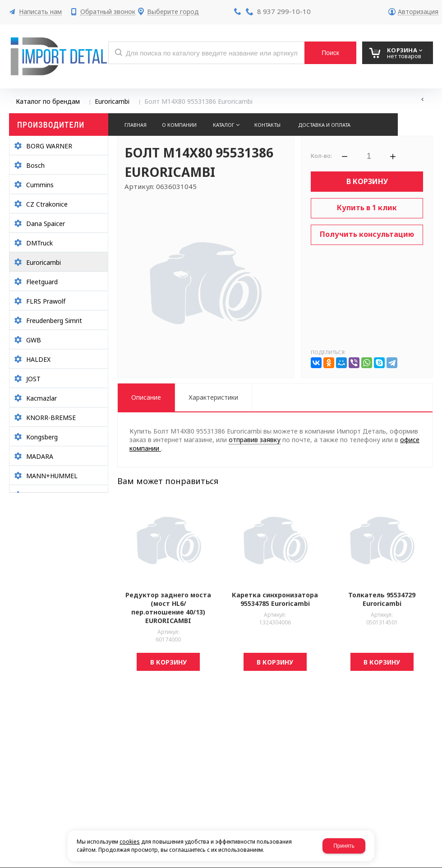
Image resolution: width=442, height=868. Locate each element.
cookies (130, 842)
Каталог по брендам (48, 101)
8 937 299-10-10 (284, 11)
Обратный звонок (108, 12)
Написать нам (40, 12)
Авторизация (418, 12)
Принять (344, 846)
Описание (146, 397)
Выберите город (173, 12)
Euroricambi (112, 101)
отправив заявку (255, 440)
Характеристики (213, 397)
